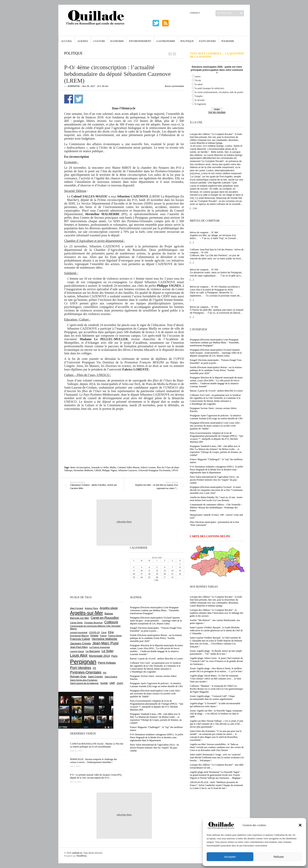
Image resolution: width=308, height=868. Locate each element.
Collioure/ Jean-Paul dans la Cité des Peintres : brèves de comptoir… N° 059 (217, 251)
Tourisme (228, 41)
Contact (195, 13)
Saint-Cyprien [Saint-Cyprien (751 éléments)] (95, 677)
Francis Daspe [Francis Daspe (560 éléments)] (115, 636)
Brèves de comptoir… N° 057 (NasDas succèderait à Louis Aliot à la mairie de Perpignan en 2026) (215, 288)
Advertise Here (124, 522)
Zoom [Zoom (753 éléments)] (120, 683)
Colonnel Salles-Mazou (128, 467)
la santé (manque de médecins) (210, 88)
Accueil (67, 41)
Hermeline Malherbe (83, 470)
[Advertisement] (124, 427)
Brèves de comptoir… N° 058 (204, 270)
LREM (98, 470)
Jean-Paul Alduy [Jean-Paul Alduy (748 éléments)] (79, 647)
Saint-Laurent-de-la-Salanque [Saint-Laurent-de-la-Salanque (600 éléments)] (84, 683)
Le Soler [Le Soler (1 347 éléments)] (108, 651)
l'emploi (199, 96)
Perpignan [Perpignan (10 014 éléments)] (83, 662)
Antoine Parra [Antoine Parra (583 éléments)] (91, 608)
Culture (99, 41)
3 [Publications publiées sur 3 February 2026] (142, 567)
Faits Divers (207, 41)
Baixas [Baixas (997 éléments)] (109, 614)
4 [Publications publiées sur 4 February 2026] (149, 567)
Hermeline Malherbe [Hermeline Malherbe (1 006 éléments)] (104, 639)
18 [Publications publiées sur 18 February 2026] (149, 574)
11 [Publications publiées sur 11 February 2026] (149, 571)
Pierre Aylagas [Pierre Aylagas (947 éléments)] (107, 663)
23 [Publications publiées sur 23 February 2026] (134, 577)
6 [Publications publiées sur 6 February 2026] (165, 567)
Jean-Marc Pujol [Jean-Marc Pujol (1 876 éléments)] (105, 643)
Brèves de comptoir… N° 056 (204, 307)
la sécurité (200, 100)
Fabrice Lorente (148, 467)
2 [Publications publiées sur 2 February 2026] (134, 567)
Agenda (83, 41)
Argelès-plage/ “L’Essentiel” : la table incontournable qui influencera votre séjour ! (215, 705)
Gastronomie (166, 41)
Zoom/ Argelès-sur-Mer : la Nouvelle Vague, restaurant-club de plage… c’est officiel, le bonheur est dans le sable (216, 714)
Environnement (140, 41)
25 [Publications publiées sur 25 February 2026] (149, 577)
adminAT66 (74, 86)
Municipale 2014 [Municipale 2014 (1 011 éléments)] (99, 656)
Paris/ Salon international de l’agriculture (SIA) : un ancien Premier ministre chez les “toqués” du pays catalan (214, 480)
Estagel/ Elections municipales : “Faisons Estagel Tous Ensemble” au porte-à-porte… (216, 362)
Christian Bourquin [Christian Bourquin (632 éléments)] (93, 623)
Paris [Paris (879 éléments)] (114, 656)
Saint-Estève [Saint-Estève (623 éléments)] (111, 677)
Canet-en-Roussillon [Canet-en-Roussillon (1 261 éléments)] (105, 618)
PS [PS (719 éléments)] (94, 668)
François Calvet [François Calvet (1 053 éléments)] (80, 639)
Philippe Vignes (110, 470)
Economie (117, 41)
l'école (198, 80)
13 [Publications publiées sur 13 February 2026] (165, 571)
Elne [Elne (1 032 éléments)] (111, 632)
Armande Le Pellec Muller (104, 467)
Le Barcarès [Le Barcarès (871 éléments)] (93, 651)
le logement (201, 104)
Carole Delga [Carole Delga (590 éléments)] (76, 623)
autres (198, 76)
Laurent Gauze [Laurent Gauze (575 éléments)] (77, 651)
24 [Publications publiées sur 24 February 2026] (142, 577)
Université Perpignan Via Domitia (154, 470)
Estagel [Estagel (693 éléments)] (94, 636)
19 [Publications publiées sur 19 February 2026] (157, 574)
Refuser (279, 857)
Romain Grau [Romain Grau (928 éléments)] (78, 676)
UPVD (175, 470)
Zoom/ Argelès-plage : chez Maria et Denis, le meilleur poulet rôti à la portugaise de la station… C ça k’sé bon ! (217, 670)
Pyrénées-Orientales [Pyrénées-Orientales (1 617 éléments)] (86, 672)
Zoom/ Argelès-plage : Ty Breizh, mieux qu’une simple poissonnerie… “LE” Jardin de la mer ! (216, 652)
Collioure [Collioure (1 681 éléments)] (111, 622)
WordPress (82, 856)
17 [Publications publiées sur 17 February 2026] (142, 574)
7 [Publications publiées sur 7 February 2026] (172, 567)
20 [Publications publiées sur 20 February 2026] (165, 574)
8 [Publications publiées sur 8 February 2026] (180, 567)
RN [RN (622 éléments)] (105, 673)
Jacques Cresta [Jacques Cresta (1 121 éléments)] (80, 643)
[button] (300, 825)
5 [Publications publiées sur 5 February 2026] (157, 567)
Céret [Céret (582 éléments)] (104, 632)
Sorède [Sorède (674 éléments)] (104, 683)
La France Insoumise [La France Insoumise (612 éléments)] (100, 647)
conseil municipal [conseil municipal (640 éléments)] (79, 632)
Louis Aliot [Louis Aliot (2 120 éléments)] (79, 656)
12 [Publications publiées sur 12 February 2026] (157, 571)
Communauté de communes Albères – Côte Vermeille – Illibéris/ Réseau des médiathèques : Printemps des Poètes (216, 508)
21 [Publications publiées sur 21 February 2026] (172, 574)
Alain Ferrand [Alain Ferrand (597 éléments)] (77, 608)
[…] (192, 208)
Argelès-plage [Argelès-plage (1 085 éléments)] (109, 608)
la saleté (199, 84)
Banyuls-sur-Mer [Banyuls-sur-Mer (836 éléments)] (80, 618)
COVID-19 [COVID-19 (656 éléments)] (94, 632)
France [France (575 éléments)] (103, 636)
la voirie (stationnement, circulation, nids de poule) (219, 92)
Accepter (230, 857)
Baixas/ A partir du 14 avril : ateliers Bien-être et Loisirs (216, 391)
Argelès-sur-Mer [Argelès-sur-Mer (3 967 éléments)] (87, 613)
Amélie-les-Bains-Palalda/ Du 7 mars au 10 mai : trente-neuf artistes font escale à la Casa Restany (217, 499)
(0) (196, 208)
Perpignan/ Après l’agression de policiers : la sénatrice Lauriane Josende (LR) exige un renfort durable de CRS (216, 417)
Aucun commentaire (174, 86)
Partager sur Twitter (79, 99)
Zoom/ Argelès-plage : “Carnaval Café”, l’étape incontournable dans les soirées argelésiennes (212, 698)
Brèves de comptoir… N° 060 (204, 232)
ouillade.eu (77, 853)
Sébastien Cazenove (128, 470)
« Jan (156, 580)
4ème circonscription (80, 467)
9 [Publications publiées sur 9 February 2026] (134, 571)
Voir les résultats (217, 112)
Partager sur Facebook (69, 99)
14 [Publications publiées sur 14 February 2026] (172, 571)
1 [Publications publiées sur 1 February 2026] (180, 564)
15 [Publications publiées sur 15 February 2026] (180, 571)
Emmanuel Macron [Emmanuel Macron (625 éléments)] (80, 636)
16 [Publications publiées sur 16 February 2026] (134, 574)
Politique (187, 41)
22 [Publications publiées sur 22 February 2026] (180, 574)
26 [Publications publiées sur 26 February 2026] (157, 577)
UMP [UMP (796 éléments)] (112, 683)
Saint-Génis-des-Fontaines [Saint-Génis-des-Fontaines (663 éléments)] (84, 680)
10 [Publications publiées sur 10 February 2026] (142, 571)
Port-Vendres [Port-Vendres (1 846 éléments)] (81, 668)
